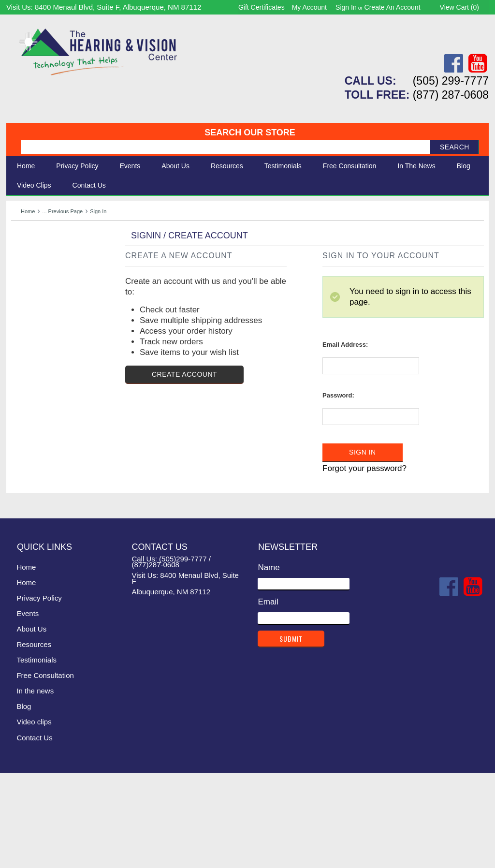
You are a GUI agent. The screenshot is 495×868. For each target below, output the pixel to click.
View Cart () (459, 7)
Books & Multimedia (47, 304)
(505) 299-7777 (451, 81)
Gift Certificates (262, 7)
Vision (22, 261)
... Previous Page (62, 211)
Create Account (184, 469)
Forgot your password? (364, 564)
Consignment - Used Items (60, 315)
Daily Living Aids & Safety (58, 272)
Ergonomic (31, 293)
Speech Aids (34, 283)
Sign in (346, 7)
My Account (309, 7)
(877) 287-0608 (451, 95)
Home (26, 166)
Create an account (393, 7)
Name (269, 662)
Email (268, 697)
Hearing (26, 251)
